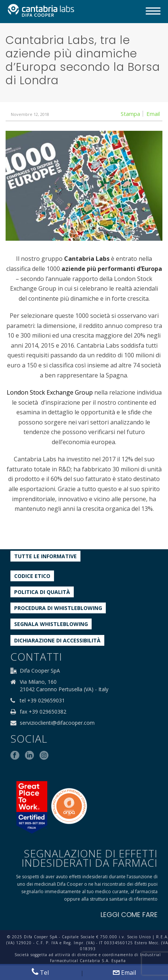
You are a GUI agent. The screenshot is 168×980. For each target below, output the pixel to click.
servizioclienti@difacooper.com (57, 723)
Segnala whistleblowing (51, 624)
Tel (40, 972)
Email (124, 973)
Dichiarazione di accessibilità (57, 640)
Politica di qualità (42, 592)
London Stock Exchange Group (50, 392)
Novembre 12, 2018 (30, 114)
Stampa (130, 114)
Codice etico (32, 576)
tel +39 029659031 (42, 701)
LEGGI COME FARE (129, 915)
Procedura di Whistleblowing (58, 608)
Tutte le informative (45, 556)
